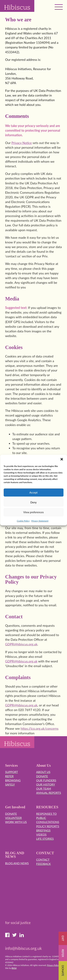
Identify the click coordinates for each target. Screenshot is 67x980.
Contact (43, 860)
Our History (46, 784)
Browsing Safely (13, 782)
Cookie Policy (23, 521)
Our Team (44, 789)
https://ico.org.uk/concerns (40, 735)
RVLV (14, 968)
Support (12, 772)
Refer (9, 776)
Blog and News (17, 863)
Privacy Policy (53, 965)
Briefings (43, 830)
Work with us (16, 822)
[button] (62, 459)
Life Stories (45, 839)
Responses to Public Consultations (48, 818)
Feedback (44, 864)
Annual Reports (49, 793)
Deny (33, 502)
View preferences (33, 512)
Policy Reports (48, 826)
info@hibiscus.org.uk (23, 948)
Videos (41, 834)
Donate (42, 776)
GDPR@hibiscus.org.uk (21, 650)
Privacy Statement (40, 521)
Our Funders (46, 780)
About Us (43, 772)
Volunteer (13, 818)
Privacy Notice (22, 149)
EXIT (63, 938)
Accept (34, 492)
